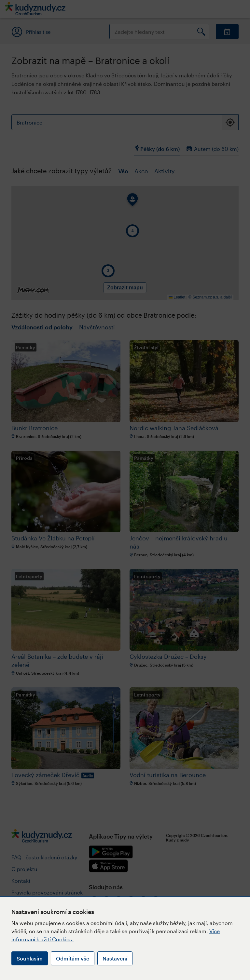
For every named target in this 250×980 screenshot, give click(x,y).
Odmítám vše (73, 958)
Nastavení (115, 958)
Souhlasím (30, 958)
